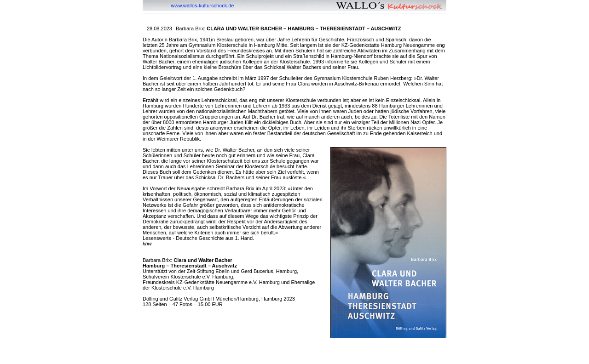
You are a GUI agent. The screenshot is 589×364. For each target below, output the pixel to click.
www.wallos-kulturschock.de (203, 6)
